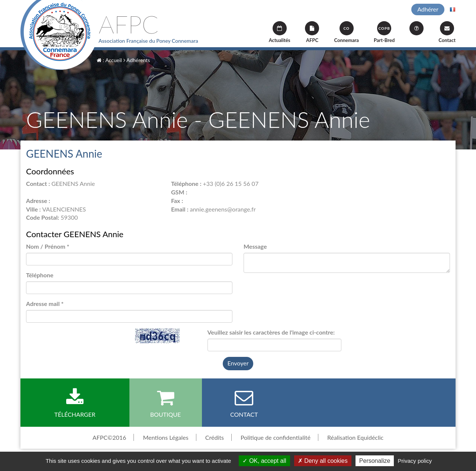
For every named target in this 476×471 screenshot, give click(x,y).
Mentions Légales (165, 437)
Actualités (280, 32)
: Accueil (109, 60)
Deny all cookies (323, 461)
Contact (447, 32)
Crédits (215, 437)
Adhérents (137, 60)
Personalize (375, 461)
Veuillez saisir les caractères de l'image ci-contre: (271, 332)
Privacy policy (415, 461)
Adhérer (428, 9)
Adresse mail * (45, 304)
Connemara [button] (346, 32)
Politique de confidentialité (276, 437)
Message (255, 246)
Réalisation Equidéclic (355, 437)
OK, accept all (264, 461)
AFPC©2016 (110, 437)
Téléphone (40, 275)
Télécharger (75, 403)
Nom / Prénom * (48, 246)
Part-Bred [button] (384, 32)
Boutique (166, 403)
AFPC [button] (312, 32)
